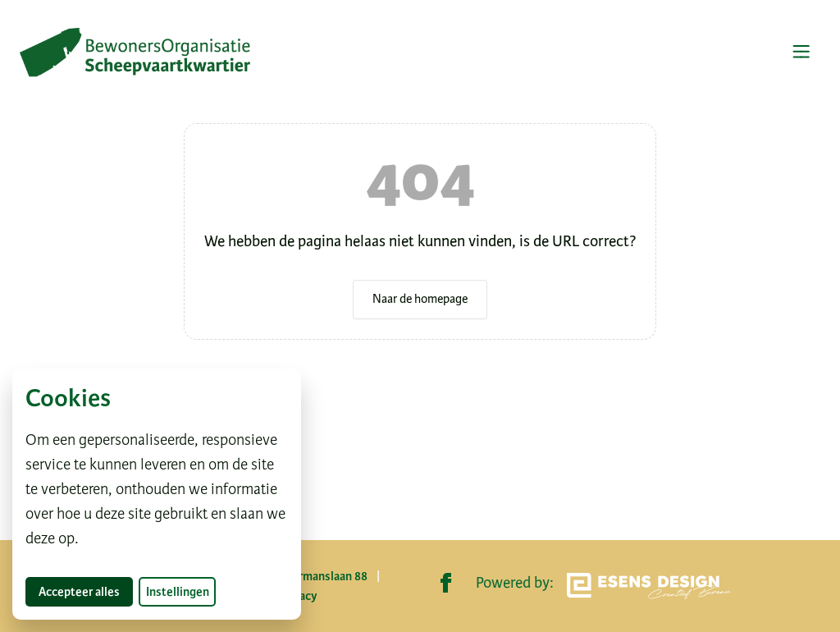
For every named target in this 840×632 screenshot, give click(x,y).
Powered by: (603, 586)
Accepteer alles (86, 591)
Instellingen (178, 592)
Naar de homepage (420, 299)
